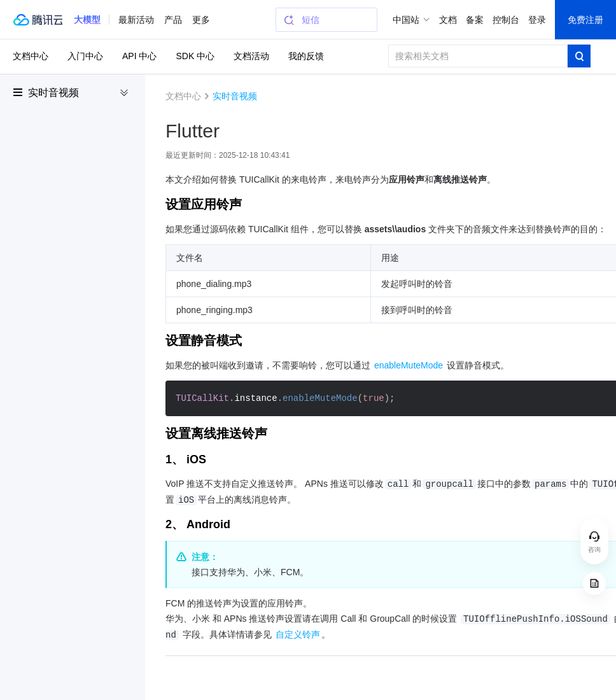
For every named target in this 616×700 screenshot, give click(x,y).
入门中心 (85, 56)
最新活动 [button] (136, 20)
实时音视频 (53, 93)
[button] (87, 20)
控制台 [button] (506, 20)
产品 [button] (173, 20)
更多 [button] (201, 20)
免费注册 (585, 20)
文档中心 (31, 56)
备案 (475, 20)
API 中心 (139, 56)
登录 (537, 20)
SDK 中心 (195, 56)
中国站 (406, 20)
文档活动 (251, 56)
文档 (448, 20)
